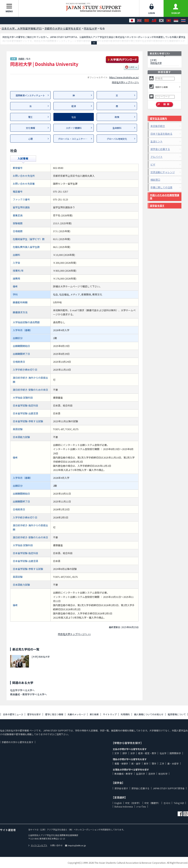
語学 (125, 753)
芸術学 (152, 774)
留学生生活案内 (158, 118)
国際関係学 (175, 753)
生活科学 (140, 774)
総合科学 (163, 774)
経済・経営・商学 (147, 753)
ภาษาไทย (141, 806)
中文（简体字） (133, 803)
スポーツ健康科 (74, 128)
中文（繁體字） (152, 803)
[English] (139, 21)
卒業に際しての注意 (161, 187)
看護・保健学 (121, 763)
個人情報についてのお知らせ (149, 714)
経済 (74, 106)
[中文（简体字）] (147, 21)
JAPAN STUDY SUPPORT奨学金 (169, 788)
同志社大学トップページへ (125, 82)
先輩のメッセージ (77, 714)
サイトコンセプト (38, 845)
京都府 (21, 59)
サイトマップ (110, 714)
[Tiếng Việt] (169, 21)
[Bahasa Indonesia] (176, 21)
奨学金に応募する (160, 149)
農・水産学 (173, 763)
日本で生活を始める (161, 134)
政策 (117, 117)
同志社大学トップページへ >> (74, 634)
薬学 (146, 763)
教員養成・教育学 (124, 774)
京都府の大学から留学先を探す (17, 742)
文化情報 (30, 128)
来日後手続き (158, 126)
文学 (117, 753)
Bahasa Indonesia (124, 806)
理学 (154, 763)
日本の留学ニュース (13, 714)
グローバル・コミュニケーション (75, 139)
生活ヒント (157, 141)
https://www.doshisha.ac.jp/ (124, 77)
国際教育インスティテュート (30, 95)
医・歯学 (136, 763)
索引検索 (94, 714)
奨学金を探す (157, 206)
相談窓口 (155, 180)
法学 (133, 753)
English (118, 803)
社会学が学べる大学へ (22, 690)
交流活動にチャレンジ (163, 172)
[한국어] (161, 21)
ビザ (153, 164)
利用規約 (125, 714)
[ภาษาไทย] (183, 21)
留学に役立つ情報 (54, 714)
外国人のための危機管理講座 (164, 197)
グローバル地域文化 (117, 139)
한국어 (167, 803)
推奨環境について (177, 714)
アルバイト (157, 157)
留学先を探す (34, 714)
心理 (30, 139)
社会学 (163, 753)
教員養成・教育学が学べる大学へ (28, 694)
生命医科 (117, 128)
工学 (162, 763)
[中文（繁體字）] (154, 21)
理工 (30, 117)
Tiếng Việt (179, 803)
